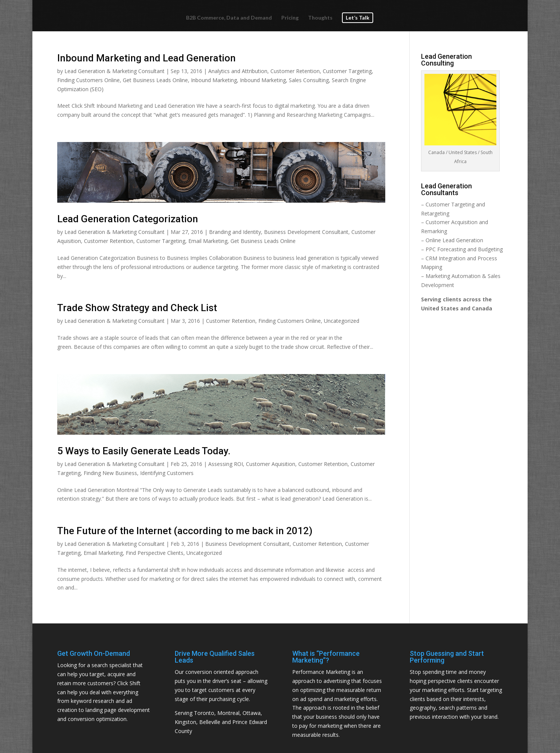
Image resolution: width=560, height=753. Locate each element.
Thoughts (320, 18)
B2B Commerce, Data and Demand (229, 18)
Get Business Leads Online (155, 80)
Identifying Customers (167, 473)
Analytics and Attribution (238, 71)
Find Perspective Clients (155, 553)
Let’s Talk (358, 18)
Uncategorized (342, 321)
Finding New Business (110, 473)
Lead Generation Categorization (128, 219)
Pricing (290, 18)
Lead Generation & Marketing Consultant (114, 71)
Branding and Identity (235, 232)
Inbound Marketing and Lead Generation (146, 58)
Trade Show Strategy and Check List (137, 308)
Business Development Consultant (306, 232)
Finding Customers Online (89, 80)
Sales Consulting (309, 80)
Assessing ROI (226, 464)
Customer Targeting (347, 71)
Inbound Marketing (214, 80)
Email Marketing (208, 241)
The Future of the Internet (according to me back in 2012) (185, 531)
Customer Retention (295, 71)
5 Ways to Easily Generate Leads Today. (144, 451)
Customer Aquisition (271, 464)
